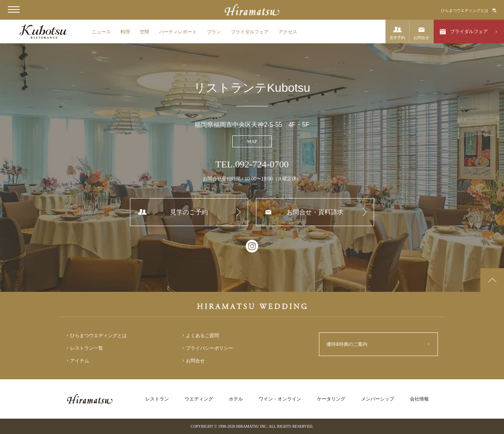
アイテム (80, 361)
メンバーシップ (378, 399)
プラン (214, 32)
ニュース (101, 32)
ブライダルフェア (250, 32)
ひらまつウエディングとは (465, 10)
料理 (125, 32)
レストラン (157, 399)
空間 (145, 32)
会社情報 (419, 399)
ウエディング (199, 399)
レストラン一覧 (87, 348)
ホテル (236, 399)
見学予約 (397, 38)
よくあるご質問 (202, 336)
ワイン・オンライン (280, 399)
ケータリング (331, 399)
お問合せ (421, 38)
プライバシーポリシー (209, 348)
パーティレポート (178, 32)
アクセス (288, 32)
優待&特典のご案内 (347, 344)
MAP (252, 141)
